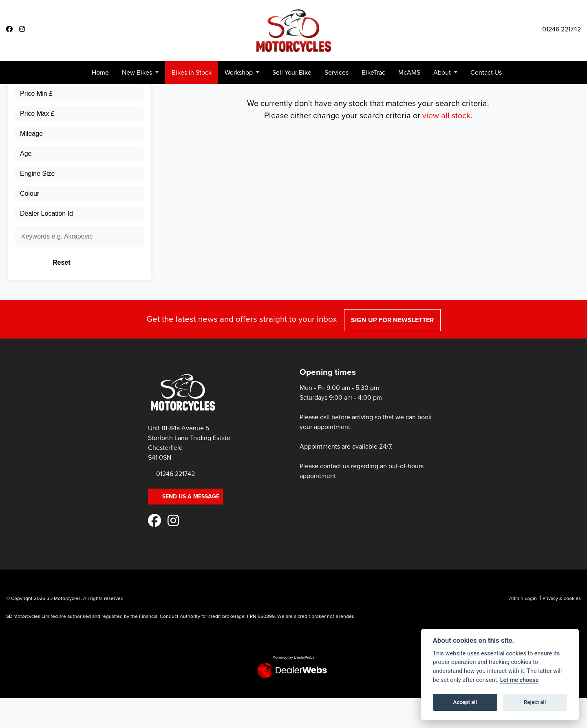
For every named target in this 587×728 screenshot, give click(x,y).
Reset (102, 339)
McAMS (409, 72)
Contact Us (486, 72)
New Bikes (138, 72)
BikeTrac (373, 72)
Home (100, 72)
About (443, 72)
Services (337, 72)
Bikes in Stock (192, 72)
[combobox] (79, 111)
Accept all (465, 702)
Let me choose (520, 680)
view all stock (446, 192)
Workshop (239, 72)
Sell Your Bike (292, 72)
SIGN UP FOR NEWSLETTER (394, 397)
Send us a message (185, 573)
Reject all (535, 702)
